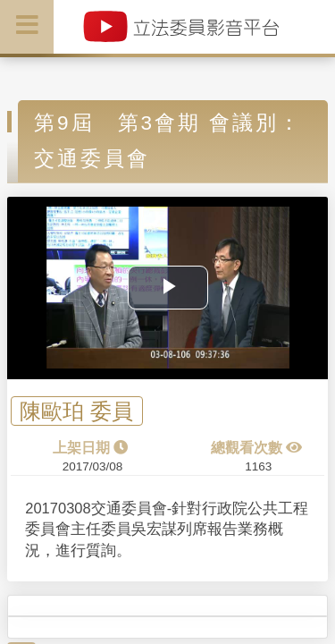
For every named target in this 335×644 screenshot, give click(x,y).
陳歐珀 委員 (76, 411)
